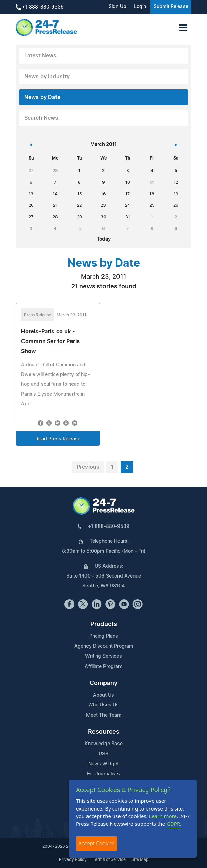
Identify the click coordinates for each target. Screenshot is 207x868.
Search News (41, 118)
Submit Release (171, 7)
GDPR (173, 824)
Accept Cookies (97, 843)
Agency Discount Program (104, 646)
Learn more (163, 816)
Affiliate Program (103, 667)
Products (104, 624)
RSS (104, 754)
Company (103, 683)
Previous (88, 467)
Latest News (40, 56)
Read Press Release (58, 439)
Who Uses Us (103, 705)
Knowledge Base (104, 744)
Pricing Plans (104, 636)
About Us (103, 695)
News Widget (103, 764)
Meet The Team (104, 715)
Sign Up (117, 7)
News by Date (42, 97)
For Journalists (103, 774)
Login (140, 7)
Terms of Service (109, 859)
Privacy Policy (73, 859)
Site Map (140, 859)
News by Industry (47, 77)
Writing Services (103, 656)
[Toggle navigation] (183, 28)
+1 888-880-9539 (40, 7)
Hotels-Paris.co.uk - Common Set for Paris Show (50, 341)
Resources (104, 732)
